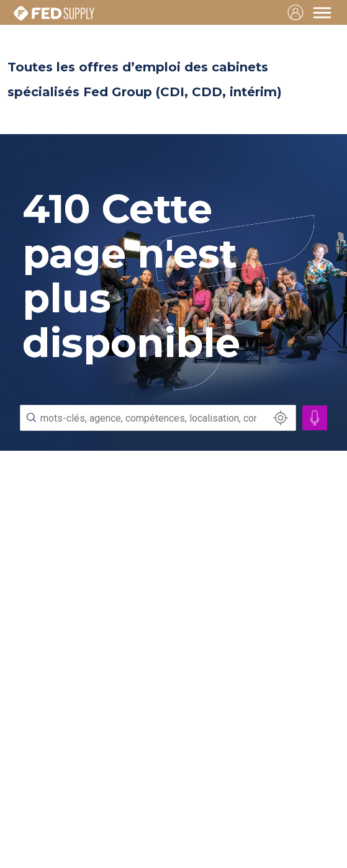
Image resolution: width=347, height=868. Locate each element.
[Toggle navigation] (322, 12)
